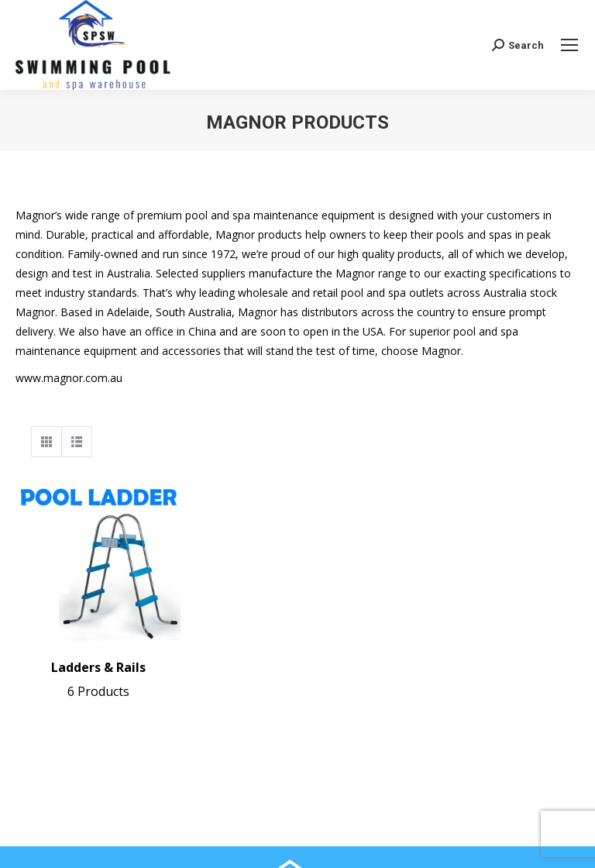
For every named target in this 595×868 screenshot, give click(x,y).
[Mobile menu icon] (569, 45)
